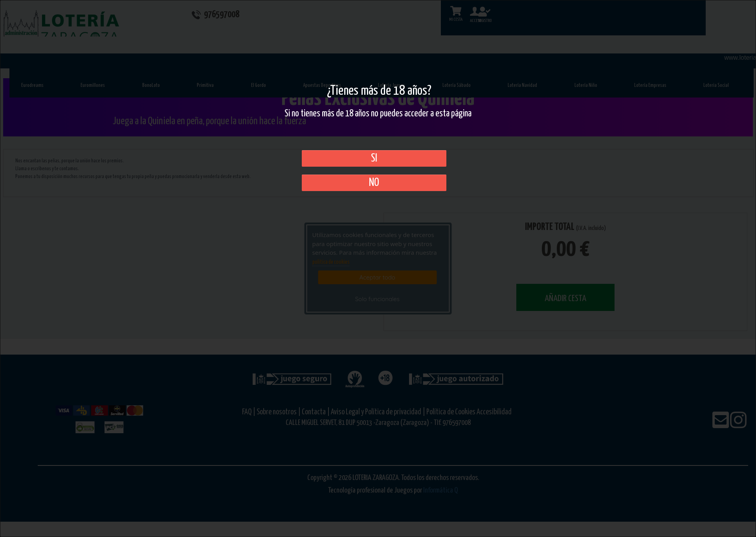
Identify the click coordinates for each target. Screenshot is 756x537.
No (374, 183)
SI (374, 158)
